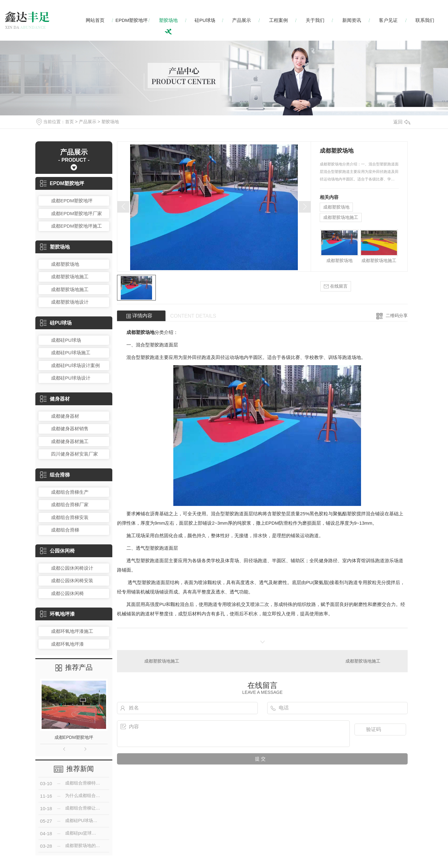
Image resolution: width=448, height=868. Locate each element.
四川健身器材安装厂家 (74, 454)
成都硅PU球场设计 (71, 378)
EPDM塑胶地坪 (132, 20)
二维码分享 (397, 315)
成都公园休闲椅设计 (72, 568)
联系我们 (425, 20)
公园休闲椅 (57, 551)
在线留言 (336, 286)
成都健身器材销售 (70, 429)
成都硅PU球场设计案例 (75, 365)
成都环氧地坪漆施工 (72, 631)
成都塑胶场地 (65, 264)
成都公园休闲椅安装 (72, 580)
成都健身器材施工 (70, 441)
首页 (69, 122)
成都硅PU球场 (66, 340)
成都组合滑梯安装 (70, 517)
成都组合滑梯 (65, 530)
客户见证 (388, 20)
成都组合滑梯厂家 (70, 505)
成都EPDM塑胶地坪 (72, 201)
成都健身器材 (65, 416)
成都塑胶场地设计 (70, 302)
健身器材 (55, 399)
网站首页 (95, 20)
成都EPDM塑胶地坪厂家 (76, 213)
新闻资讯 (352, 20)
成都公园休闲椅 (67, 593)
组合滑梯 (55, 475)
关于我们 (315, 20)
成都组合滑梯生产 (70, 492)
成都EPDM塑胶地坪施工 (76, 226)
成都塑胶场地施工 (70, 277)
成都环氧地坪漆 (67, 644)
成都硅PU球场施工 (71, 353)
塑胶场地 (168, 20)
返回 (402, 122)
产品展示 (242, 20)
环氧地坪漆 (57, 614)
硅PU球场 (205, 20)
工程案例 (278, 20)
